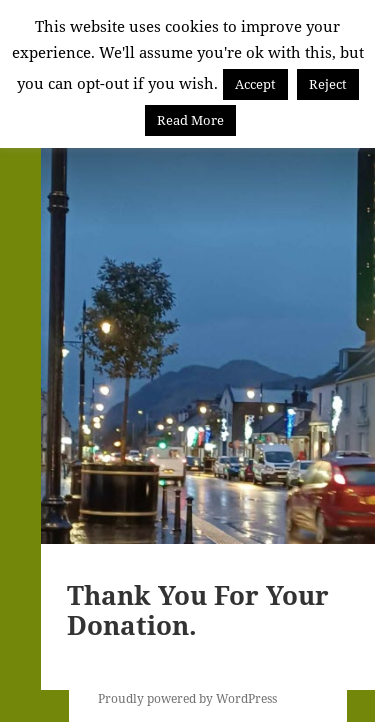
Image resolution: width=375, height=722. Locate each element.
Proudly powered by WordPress (187, 698)
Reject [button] (328, 84)
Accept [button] (255, 84)
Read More (190, 120)
